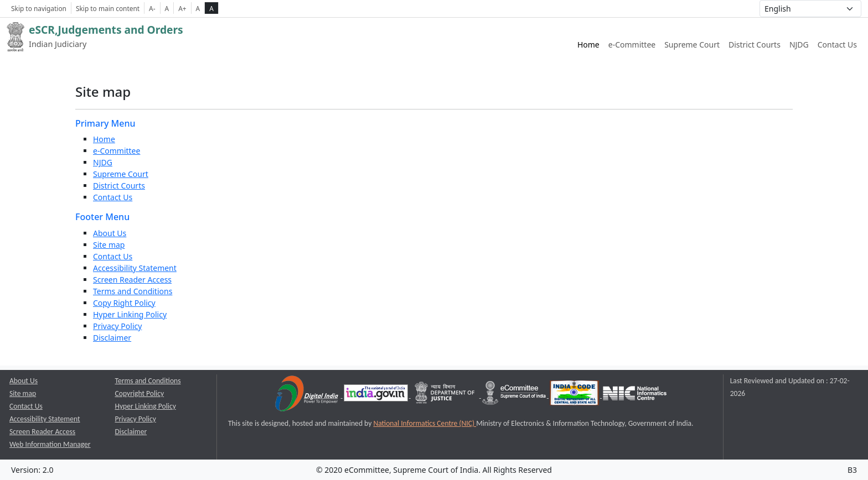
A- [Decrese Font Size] (152, 8)
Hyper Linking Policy (130, 314)
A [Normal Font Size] (167, 8)
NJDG (103, 162)
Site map (109, 245)
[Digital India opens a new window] (308, 395)
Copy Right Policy (124, 303)
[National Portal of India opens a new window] (377, 395)
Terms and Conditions (133, 291)
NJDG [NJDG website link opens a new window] (799, 45)
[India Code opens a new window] (575, 395)
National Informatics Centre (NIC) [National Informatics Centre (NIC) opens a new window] (425, 423)
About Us (110, 233)
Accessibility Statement (135, 268)
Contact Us (837, 45)
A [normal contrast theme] (198, 8)
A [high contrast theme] (211, 8)
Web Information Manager (50, 444)
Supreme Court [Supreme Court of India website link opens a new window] (692, 45)
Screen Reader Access (132, 280)
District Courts (119, 186)
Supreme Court (121, 174)
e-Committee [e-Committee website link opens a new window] (632, 45)
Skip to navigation (39, 8)
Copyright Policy (140, 393)
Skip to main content (108, 8)
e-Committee (117, 151)
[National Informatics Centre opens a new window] (635, 395)
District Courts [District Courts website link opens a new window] (755, 45)
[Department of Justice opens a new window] (446, 395)
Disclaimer (112, 338)
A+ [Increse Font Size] (182, 8)
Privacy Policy (117, 326)
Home (588, 45)
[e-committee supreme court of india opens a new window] (515, 395)
